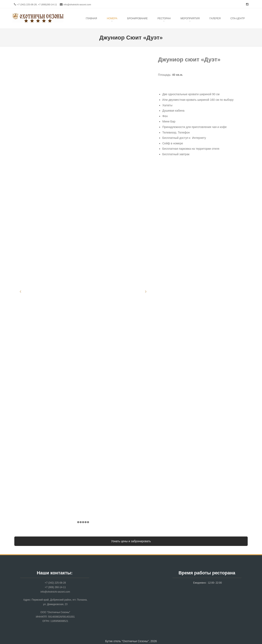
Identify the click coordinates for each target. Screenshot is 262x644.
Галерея (215, 18)
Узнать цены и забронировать (131, 541)
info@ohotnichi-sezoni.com (77, 5)
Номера (112, 18)
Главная (91, 18)
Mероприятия (190, 18)
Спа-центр (238, 18)
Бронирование (137, 18)
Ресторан (164, 18)
